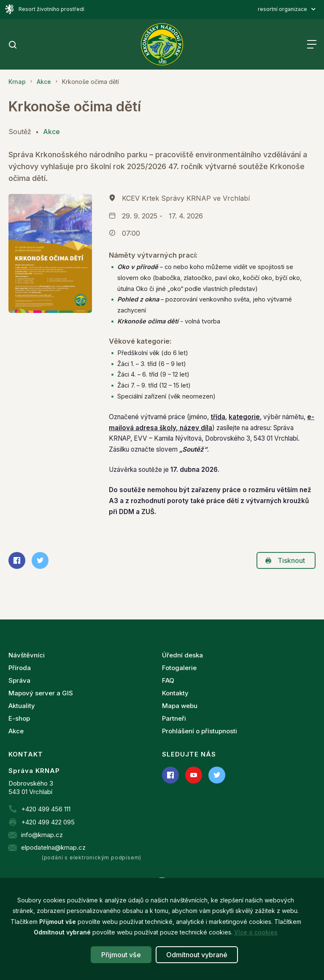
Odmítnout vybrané (197, 955)
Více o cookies (256, 932)
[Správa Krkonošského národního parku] (162, 44)
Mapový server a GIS (41, 693)
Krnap (17, 82)
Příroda (20, 668)
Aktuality (22, 706)
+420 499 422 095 (48, 822)
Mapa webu (180, 706)
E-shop (19, 718)
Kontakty (175, 693)
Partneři (174, 718)
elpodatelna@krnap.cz (53, 847)
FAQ (168, 680)
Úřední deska (182, 655)
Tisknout (285, 560)
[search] (13, 46)
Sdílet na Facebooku (14, 560)
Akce (44, 82)
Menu (311, 44)
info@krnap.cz (42, 835)
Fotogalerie (179, 668)
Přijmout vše (121, 955)
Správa (19, 680)
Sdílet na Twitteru (38, 560)
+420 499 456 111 (46, 809)
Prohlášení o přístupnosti (200, 731)
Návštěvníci (27, 655)
